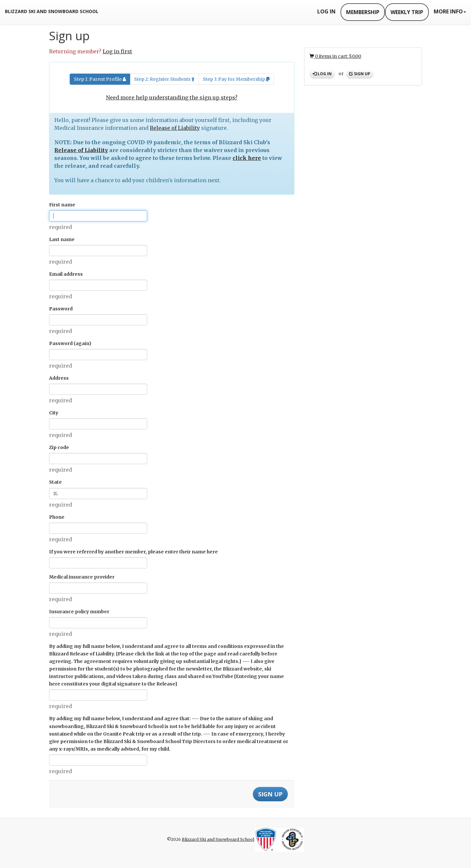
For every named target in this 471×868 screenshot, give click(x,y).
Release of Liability (175, 128)
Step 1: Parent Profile (100, 79)
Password (61, 309)
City (54, 413)
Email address (66, 274)
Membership (363, 12)
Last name (62, 239)
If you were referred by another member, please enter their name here (133, 552)
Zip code (59, 447)
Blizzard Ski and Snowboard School (52, 11)
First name (62, 205)
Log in (322, 74)
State (55, 482)
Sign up (360, 74)
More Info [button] (450, 11)
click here (247, 158)
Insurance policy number (79, 612)
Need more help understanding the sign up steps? (172, 97)
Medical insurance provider (82, 577)
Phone (57, 517)
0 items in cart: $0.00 (335, 56)
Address (59, 378)
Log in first (117, 51)
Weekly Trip (407, 12)
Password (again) (70, 343)
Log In (326, 11)
